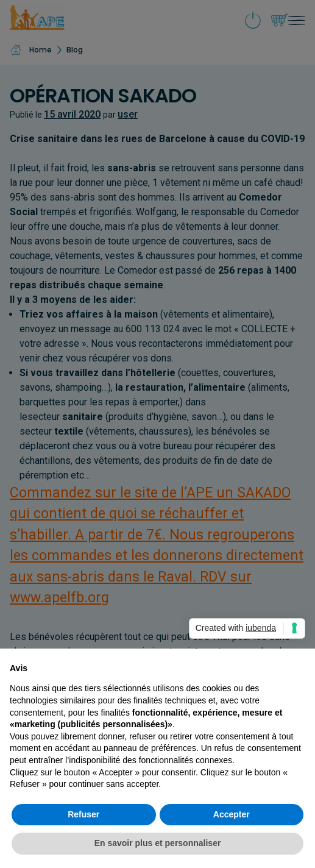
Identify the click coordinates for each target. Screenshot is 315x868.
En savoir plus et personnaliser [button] (158, 843)
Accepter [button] (232, 814)
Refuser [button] (83, 814)
